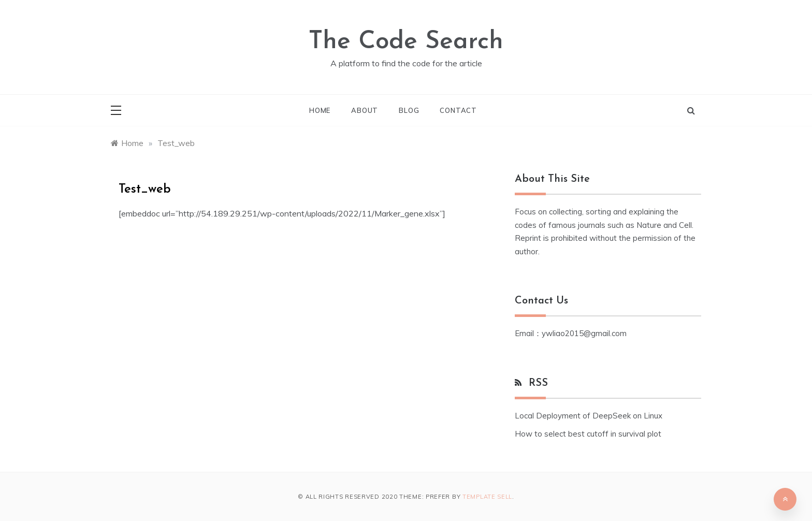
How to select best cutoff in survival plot (588, 434)
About (365, 110)
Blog (409, 110)
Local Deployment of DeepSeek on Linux (589, 416)
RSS (538, 383)
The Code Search (406, 42)
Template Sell (487, 497)
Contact (458, 110)
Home (320, 110)
